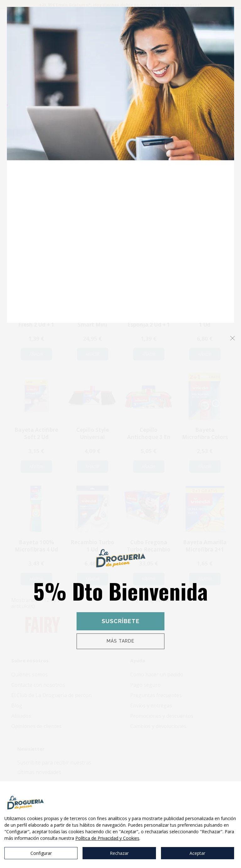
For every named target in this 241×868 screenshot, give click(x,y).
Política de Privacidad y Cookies (107, 838)
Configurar (41, 853)
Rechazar (119, 853)
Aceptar (197, 853)
